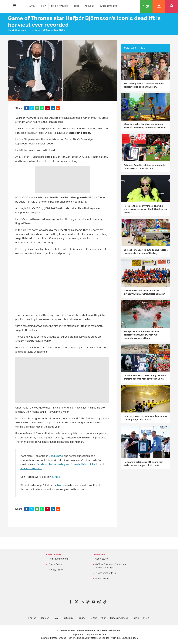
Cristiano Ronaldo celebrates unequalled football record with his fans (145, 167)
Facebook (42, 464)
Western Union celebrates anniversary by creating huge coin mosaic (145, 418)
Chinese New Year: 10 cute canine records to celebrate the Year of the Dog (146, 252)
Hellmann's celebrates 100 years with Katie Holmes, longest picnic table (143, 464)
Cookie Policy (55, 564)
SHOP (43, 6)
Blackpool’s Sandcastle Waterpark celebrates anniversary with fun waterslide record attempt (141, 335)
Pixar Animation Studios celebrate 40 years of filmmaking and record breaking (145, 126)
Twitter (53, 464)
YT (62, 284)
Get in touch (102, 559)
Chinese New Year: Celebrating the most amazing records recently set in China (145, 377)
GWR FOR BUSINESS (109, 6)
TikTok (84, 464)
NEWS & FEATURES (60, 6)
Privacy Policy (56, 570)
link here (62, 485)
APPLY (32, 6)
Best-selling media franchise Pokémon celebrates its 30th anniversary (144, 85)
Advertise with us (107, 573)
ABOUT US (90, 6)
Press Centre (102, 579)
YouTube (55, 477)
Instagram (64, 464)
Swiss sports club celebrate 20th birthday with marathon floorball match (144, 292)
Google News (56, 456)
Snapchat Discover (31, 469)
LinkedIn (94, 464)
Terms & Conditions (58, 559)
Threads (75, 464)
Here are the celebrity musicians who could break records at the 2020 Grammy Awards (145, 209)
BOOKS (76, 6)
